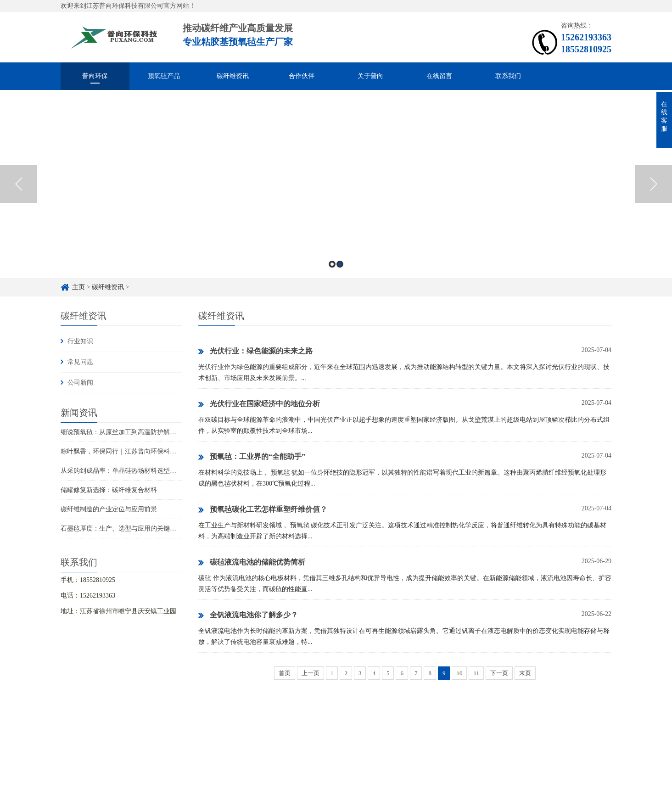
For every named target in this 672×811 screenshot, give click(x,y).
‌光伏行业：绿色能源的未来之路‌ (255, 352)
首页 (285, 673)
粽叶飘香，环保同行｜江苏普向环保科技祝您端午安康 (138, 451)
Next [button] (653, 184)
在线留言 (439, 76)
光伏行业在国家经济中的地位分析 (259, 404)
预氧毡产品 (164, 76)
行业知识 (80, 341)
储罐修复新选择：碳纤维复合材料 (109, 490)
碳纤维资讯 (233, 76)
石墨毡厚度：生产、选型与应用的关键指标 (122, 529)
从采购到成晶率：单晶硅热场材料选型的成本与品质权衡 (141, 471)
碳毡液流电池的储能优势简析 (252, 563)
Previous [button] (19, 184)
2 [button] (340, 264)
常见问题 (80, 362)
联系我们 (508, 76)
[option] (336, 184)
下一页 (499, 673)
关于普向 (370, 76)
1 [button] (332, 264)
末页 (525, 673)
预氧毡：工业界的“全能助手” (252, 457)
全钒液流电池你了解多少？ (248, 615)
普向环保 (95, 76)
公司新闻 (80, 383)
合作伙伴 (302, 76)
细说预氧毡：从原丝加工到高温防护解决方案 (125, 432)
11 (476, 673)
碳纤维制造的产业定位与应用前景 (109, 509)
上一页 (311, 673)
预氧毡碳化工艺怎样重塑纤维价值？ (263, 510)
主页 (78, 287)
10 (459, 673)
